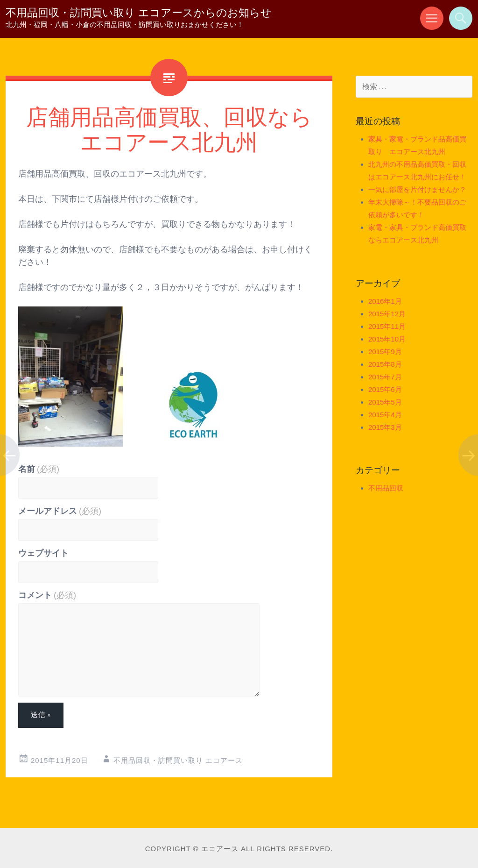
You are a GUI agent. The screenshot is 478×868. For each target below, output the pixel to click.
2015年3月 (385, 427)
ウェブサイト (43, 553)
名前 (39, 469)
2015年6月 (385, 389)
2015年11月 (387, 326)
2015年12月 (387, 314)
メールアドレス (60, 511)
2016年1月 (385, 301)
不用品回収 (386, 488)
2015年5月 (385, 402)
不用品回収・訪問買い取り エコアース (178, 760)
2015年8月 (385, 364)
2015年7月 (385, 377)
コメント (47, 595)
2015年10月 (387, 339)
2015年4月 (385, 415)
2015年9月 (385, 352)
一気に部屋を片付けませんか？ (417, 189)
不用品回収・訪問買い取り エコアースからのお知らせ (139, 13)
